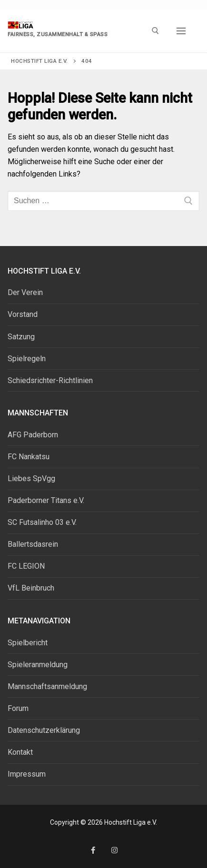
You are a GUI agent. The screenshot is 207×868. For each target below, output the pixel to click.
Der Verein (25, 292)
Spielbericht (28, 643)
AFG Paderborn (33, 435)
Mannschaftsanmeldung (47, 686)
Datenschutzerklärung (44, 730)
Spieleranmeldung (38, 665)
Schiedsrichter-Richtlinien (50, 380)
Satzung (21, 337)
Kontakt (20, 752)
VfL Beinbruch (31, 588)
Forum (18, 708)
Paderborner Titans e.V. (46, 500)
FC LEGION (26, 566)
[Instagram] (114, 850)
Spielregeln (27, 359)
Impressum (27, 774)
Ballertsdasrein (33, 544)
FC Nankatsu (29, 457)
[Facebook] (93, 850)
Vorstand (23, 314)
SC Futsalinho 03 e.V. (42, 522)
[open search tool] (155, 31)
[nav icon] (181, 31)
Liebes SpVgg (31, 478)
